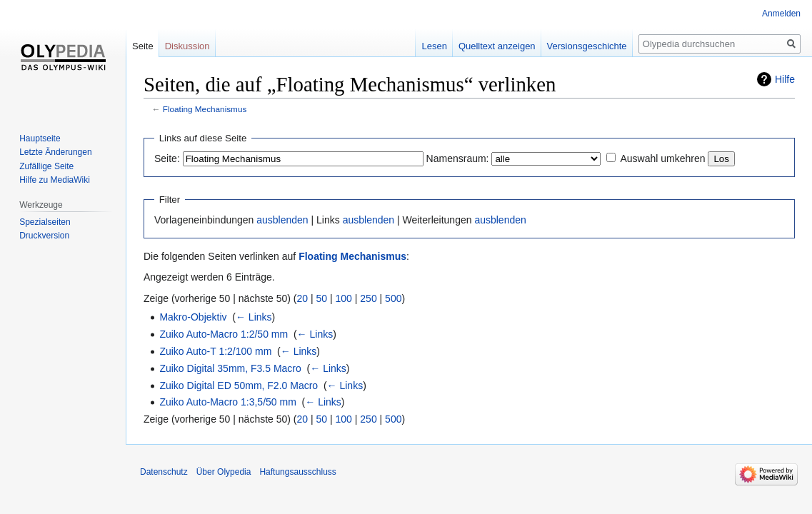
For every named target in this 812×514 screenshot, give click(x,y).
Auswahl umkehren (662, 158)
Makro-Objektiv (193, 317)
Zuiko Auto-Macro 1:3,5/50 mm (227, 402)
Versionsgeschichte (587, 46)
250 (368, 298)
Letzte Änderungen (55, 152)
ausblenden (282, 220)
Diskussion (187, 46)
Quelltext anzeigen (497, 46)
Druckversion (44, 236)
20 (303, 298)
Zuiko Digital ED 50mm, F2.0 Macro (239, 385)
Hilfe (785, 79)
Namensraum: (458, 158)
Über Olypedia (224, 472)
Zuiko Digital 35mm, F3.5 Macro (230, 368)
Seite (143, 46)
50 (322, 298)
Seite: (167, 158)
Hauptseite (40, 138)
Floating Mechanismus (205, 109)
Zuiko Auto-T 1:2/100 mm (215, 351)
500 (393, 298)
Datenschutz (164, 472)
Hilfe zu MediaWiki (55, 180)
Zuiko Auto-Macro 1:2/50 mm (224, 334)
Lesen (434, 46)
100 (344, 298)
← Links (254, 317)
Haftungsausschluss (297, 472)
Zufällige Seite (46, 166)
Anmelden (781, 14)
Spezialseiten (45, 222)
